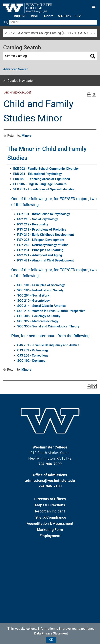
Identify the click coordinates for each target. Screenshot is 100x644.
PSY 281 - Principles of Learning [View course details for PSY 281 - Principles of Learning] (40, 250)
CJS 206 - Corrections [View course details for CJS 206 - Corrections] (33, 355)
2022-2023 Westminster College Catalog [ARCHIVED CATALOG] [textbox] (49, 33)
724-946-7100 (50, 486)
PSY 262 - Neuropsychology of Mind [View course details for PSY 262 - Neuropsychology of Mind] (43, 245)
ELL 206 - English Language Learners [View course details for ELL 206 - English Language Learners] (40, 184)
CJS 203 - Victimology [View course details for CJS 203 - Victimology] (33, 350)
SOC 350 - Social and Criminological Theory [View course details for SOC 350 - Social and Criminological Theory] (48, 326)
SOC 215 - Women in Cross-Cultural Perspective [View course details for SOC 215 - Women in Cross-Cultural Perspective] (51, 311)
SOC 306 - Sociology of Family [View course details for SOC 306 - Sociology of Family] (39, 316)
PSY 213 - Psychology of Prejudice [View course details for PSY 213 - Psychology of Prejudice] (42, 229)
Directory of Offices (50, 499)
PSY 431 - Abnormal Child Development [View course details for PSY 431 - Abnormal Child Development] (45, 260)
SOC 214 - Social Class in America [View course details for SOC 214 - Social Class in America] (41, 306)
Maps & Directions (50, 505)
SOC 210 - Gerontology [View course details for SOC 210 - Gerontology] (33, 301)
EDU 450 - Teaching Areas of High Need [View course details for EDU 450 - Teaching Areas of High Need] (42, 179)
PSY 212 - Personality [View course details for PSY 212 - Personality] (33, 224)
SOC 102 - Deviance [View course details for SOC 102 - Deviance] (31, 361)
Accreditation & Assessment (50, 523)
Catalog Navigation (21, 81)
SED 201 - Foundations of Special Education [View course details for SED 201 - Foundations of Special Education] (44, 189)
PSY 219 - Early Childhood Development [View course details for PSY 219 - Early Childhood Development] (46, 235)
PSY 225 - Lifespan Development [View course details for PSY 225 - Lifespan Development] (41, 240)
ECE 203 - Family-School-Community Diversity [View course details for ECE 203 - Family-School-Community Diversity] (46, 169)
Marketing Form (50, 530)
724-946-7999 (50, 464)
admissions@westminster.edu (50, 480)
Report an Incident (50, 511)
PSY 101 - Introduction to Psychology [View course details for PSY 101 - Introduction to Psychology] (44, 214)
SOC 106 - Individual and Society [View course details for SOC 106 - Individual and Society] (40, 290)
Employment (50, 536)
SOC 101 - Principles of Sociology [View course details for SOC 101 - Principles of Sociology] (41, 285)
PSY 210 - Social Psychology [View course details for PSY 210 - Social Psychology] (38, 219)
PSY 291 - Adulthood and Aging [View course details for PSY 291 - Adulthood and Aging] (40, 255)
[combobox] (50, 33)
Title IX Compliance (50, 517)
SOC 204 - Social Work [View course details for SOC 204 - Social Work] (33, 295)
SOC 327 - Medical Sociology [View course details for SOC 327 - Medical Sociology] (38, 321)
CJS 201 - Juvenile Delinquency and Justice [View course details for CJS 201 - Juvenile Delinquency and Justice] (48, 345)
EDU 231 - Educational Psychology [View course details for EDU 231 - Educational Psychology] (38, 174)
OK (51, 640)
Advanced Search (16, 69)
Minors (27, 136)
